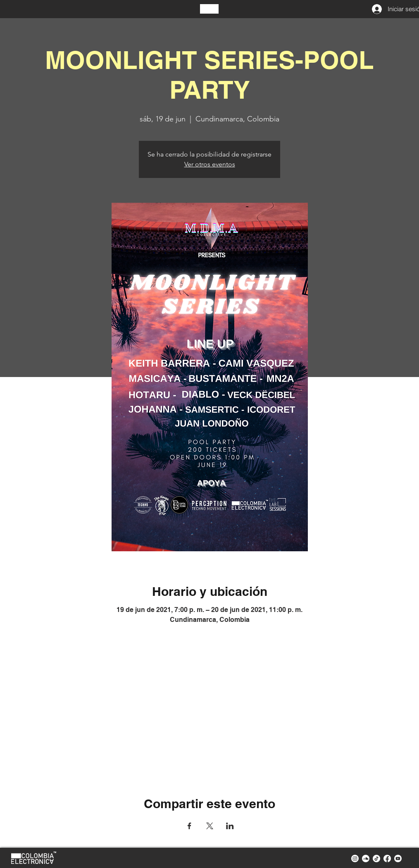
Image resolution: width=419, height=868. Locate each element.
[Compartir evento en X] (210, 826)
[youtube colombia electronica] (398, 859)
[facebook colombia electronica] (387, 859)
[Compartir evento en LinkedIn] (230, 826)
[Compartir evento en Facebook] (189, 826)
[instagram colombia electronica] (355, 859)
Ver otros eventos (210, 164)
